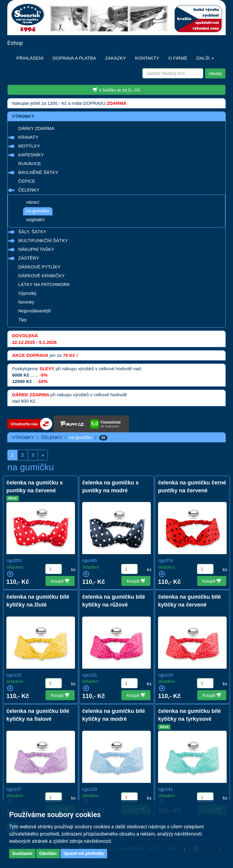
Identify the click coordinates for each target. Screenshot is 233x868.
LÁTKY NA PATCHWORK (44, 284)
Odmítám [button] (48, 853)
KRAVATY (28, 137)
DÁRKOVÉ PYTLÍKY (39, 267)
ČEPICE (27, 181)
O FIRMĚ (178, 58)
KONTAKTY (147, 58)
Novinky (26, 302)
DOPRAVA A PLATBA (74, 58)
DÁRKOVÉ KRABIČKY (41, 276)
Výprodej (27, 293)
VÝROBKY (23, 437)
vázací (33, 202)
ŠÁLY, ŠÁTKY (32, 232)
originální (35, 219)
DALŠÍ (205, 58)
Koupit (60, 581)
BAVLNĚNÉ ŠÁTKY (38, 172)
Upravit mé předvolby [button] (84, 853)
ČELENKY (29, 190)
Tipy (22, 319)
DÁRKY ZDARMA (36, 128)
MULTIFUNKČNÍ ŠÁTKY (43, 240)
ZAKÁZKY (116, 58)
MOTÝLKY (29, 146)
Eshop (15, 43)
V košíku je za (116, 90)
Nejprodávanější (35, 311)
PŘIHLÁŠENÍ (30, 58)
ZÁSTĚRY (29, 258)
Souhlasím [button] (22, 853)
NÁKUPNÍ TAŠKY (36, 249)
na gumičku (38, 211)
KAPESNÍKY (31, 155)
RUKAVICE (30, 163)
